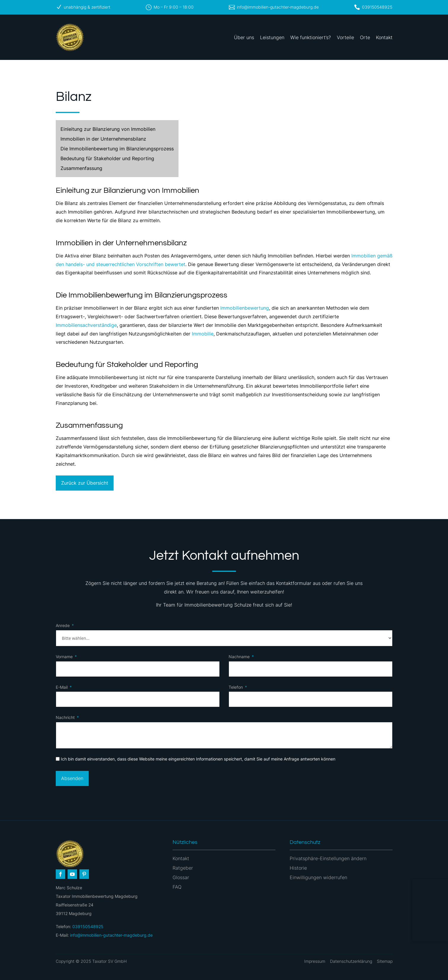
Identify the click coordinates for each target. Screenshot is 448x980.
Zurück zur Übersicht (85, 483)
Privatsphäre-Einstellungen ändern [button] (328, 858)
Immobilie (203, 334)
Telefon (236, 687)
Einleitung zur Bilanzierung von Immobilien (108, 129)
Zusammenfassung (81, 168)
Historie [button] (298, 868)
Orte (365, 37)
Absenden (72, 778)
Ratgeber (183, 868)
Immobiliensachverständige (86, 325)
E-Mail (62, 687)
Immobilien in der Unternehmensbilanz (103, 139)
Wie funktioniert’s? (311, 37)
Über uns (244, 37)
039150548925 (377, 7)
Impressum (315, 961)
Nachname (239, 657)
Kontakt (384, 37)
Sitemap (385, 961)
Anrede (63, 625)
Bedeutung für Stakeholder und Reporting (107, 158)
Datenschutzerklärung (351, 961)
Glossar (181, 877)
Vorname (64, 657)
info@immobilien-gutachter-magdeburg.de (278, 7)
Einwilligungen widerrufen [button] (318, 877)
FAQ (177, 887)
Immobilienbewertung (245, 308)
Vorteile (345, 37)
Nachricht (65, 717)
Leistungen (272, 37)
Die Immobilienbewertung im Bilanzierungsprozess (117, 149)
